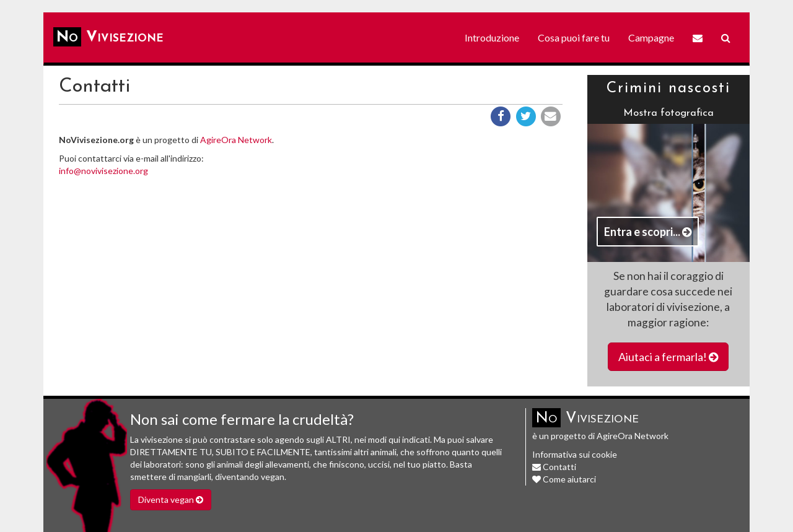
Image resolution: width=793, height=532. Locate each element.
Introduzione (492, 37)
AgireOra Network (236, 140)
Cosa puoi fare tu (574, 37)
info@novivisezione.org (103, 171)
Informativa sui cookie (575, 454)
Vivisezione (108, 37)
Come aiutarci (564, 479)
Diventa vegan (171, 499)
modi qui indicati (399, 439)
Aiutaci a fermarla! (668, 357)
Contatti (554, 467)
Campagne (651, 37)
